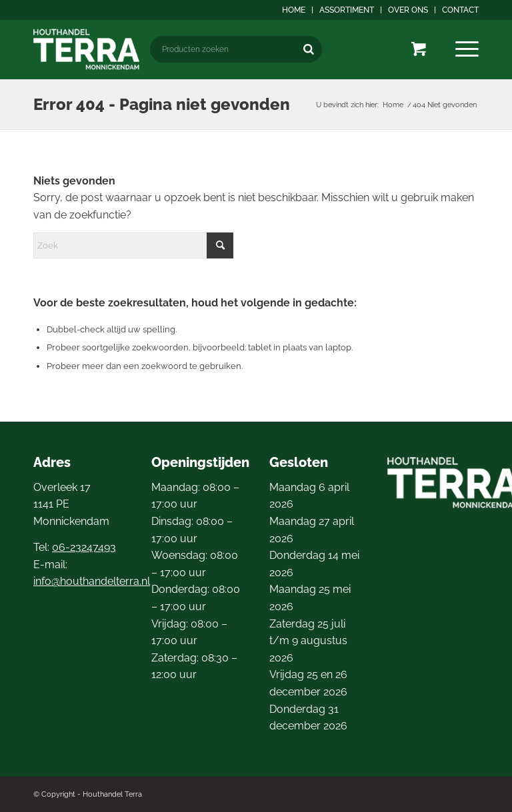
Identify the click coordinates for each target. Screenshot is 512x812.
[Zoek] (133, 245)
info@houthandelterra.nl (92, 581)
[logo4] (87, 49)
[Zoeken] (309, 49)
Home (294, 10)
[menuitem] (294, 10)
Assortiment (347, 10)
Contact (460, 10)
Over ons (408, 10)
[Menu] (467, 49)
